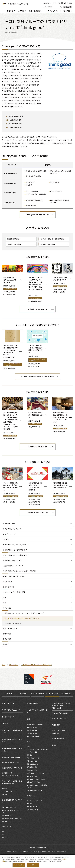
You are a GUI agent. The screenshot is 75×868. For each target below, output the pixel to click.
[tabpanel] (37, 770)
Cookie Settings (35, 852)
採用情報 (65, 693)
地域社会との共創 (32, 767)
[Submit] (61, 7)
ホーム (4, 665)
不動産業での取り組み (14, 244)
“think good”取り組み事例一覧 (38, 215)
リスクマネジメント (33, 810)
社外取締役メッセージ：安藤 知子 (12, 740)
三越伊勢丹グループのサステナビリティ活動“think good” (37, 665)
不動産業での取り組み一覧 (37, 447)
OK (33, 865)
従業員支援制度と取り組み (35, 790)
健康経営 (29, 755)
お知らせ (32, 848)
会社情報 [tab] (9, 693)
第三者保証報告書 (58, 738)
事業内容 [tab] (23, 693)
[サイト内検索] (53, 7)
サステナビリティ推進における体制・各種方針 (12, 782)
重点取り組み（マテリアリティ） (12, 801)
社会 (3, 834)
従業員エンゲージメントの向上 (36, 779)
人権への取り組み (32, 761)
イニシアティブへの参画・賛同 (37, 711)
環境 (3, 831)
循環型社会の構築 (32, 730)
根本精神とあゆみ (7, 773)
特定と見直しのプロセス (9, 807)
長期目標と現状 (6, 816)
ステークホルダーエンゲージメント (12, 776)
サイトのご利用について (48, 852)
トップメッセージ (8, 717)
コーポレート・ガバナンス (35, 801)
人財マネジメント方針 (33, 758)
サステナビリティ (9, 524)
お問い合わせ (47, 3)
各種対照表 (56, 725)
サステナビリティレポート (11, 757)
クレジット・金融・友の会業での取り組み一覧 (37, 377)
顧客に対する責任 (32, 776)
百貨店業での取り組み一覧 (37, 309)
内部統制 (29, 804)
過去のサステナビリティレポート (11, 763)
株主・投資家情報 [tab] (37, 693)
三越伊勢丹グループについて (12, 768)
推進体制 (4, 789)
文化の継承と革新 (32, 770)
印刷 (70, 3)
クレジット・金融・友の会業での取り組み (53, 239)
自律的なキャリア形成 (33, 782)
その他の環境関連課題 (33, 736)
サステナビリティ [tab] (52, 693)
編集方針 (55, 745)
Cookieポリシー (24, 852)
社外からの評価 (32, 703)
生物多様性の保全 (32, 733)
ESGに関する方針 (7, 792)
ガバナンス (5, 837)
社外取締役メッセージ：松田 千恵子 (12, 750)
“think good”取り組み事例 (60, 713)
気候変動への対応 (32, 727)
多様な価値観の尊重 (33, 764)
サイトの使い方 (62, 852)
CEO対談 (5, 723)
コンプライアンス (32, 807)
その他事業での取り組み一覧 (37, 513)
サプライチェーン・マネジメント (36, 773)
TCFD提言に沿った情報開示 (35, 724)
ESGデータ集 (7, 826)
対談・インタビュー (59, 718)
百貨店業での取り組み (14, 239)
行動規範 (4, 795)
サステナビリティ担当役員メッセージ (12, 731)
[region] (37, 861)
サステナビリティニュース (11, 710)
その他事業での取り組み (47, 244)
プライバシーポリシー (12, 852)
